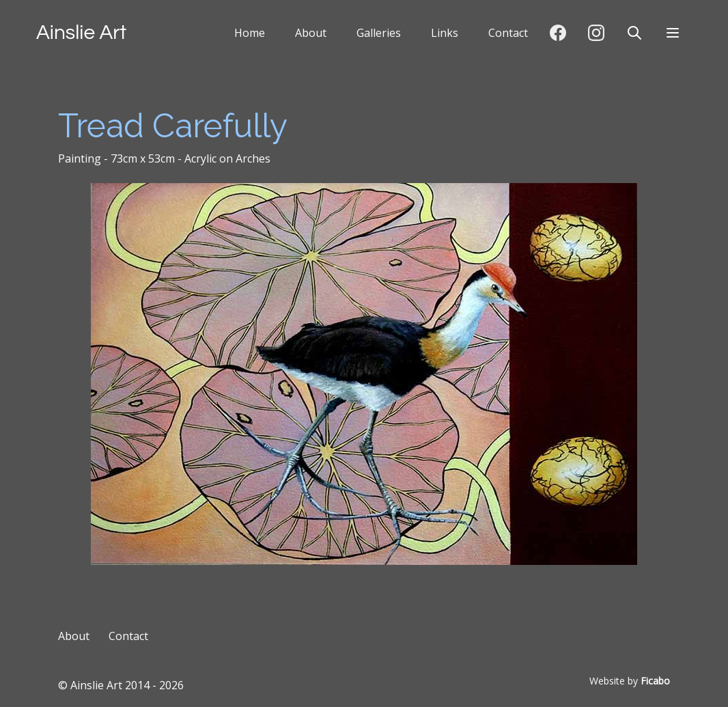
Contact (508, 33)
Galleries (379, 33)
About (311, 33)
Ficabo (655, 681)
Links (445, 33)
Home (250, 33)
